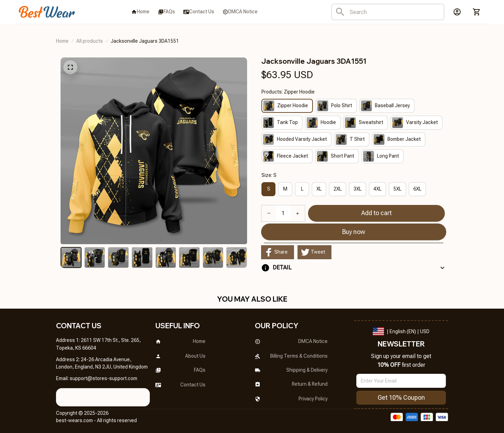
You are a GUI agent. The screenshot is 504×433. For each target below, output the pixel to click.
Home (62, 41)
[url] (103, 379)
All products (90, 41)
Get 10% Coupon (401, 397)
